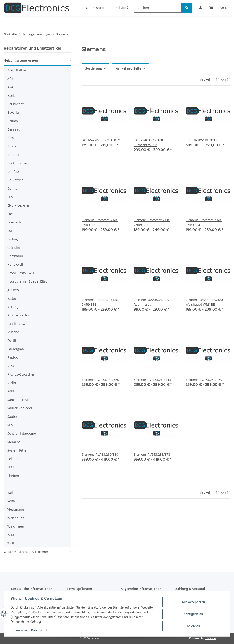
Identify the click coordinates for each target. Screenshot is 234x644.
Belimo (13, 121)
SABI (11, 391)
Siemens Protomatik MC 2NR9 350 (100, 222)
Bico (11, 138)
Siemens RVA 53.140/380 (100, 380)
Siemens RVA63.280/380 (100, 454)
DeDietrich (15, 180)
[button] (37, 61)
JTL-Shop (210, 638)
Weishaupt (16, 518)
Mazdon (13, 332)
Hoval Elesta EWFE (21, 273)
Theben (13, 476)
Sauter (12, 417)
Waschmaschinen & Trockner (26, 552)
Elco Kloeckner (18, 205)
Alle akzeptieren (193, 602)
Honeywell (15, 264)
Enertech (14, 222)
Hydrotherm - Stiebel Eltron (28, 281)
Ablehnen (193, 626)
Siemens (14, 442)
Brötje (12, 146)
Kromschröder (18, 315)
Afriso (12, 79)
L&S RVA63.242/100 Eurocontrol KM (148, 142)
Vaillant (13, 493)
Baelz (11, 96)
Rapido (13, 357)
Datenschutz (40, 630)
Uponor (13, 484)
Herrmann (15, 256)
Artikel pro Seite (129, 68)
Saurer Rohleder (20, 408)
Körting (13, 307)
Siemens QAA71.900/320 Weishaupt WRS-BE (204, 302)
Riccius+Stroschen (21, 374)
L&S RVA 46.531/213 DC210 (102, 140)
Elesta (12, 214)
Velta (11, 501)
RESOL (12, 366)
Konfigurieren (193, 614)
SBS (10, 425)
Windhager (16, 526)
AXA (10, 87)
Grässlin (14, 248)
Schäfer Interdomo (22, 433)
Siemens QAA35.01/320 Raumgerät (151, 302)
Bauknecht (15, 104)
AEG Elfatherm (18, 70)
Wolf (11, 543)
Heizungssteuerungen (21, 60)
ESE (10, 231)
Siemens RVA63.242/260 (204, 380)
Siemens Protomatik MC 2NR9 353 (152, 222)
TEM (11, 467)
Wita (11, 535)
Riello (12, 383)
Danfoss (13, 172)
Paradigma (16, 349)
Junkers (13, 290)
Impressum (19, 630)
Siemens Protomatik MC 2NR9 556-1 (100, 302)
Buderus (14, 155)
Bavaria (13, 112)
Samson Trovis (18, 400)
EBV (10, 197)
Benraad (14, 129)
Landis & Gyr (17, 324)
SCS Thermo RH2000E (202, 140)
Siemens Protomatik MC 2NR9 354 (204, 222)
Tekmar (13, 459)
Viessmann (16, 509)
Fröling (13, 239)
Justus (12, 298)
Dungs (12, 188)
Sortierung (94, 68)
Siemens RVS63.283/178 (152, 454)
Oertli (12, 340)
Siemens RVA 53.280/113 (152, 380)
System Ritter (17, 450)
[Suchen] (158, 8)
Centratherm (17, 163)
